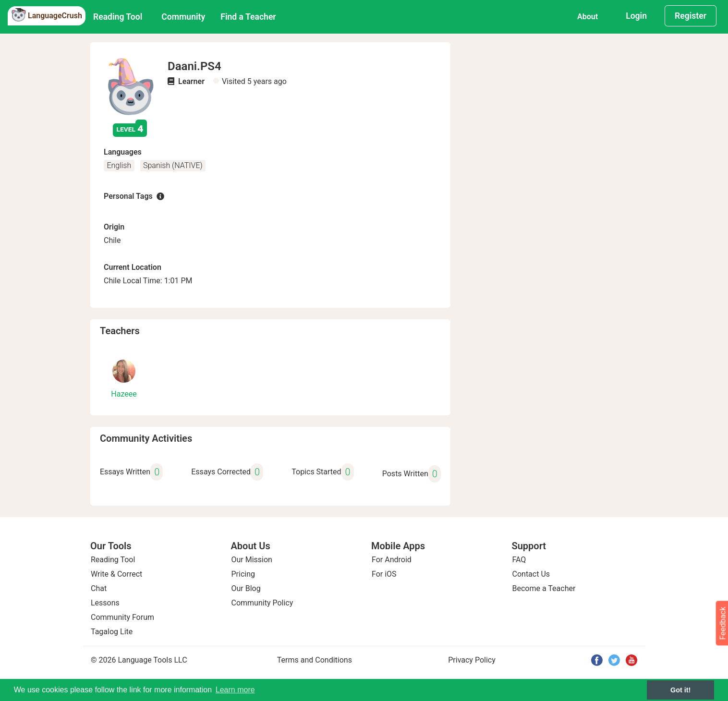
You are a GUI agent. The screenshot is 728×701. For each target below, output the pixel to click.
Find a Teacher (248, 17)
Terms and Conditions (315, 660)
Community (183, 17)
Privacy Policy (472, 660)
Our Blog (246, 588)
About (588, 17)
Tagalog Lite (112, 632)
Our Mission (252, 560)
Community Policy (262, 603)
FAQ (519, 560)
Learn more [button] (235, 690)
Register (691, 16)
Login (636, 16)
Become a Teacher (544, 588)
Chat (99, 588)
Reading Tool (118, 17)
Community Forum (122, 617)
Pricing (243, 574)
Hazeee (124, 394)
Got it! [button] (680, 690)
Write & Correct (116, 574)
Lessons (105, 603)
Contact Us (531, 574)
